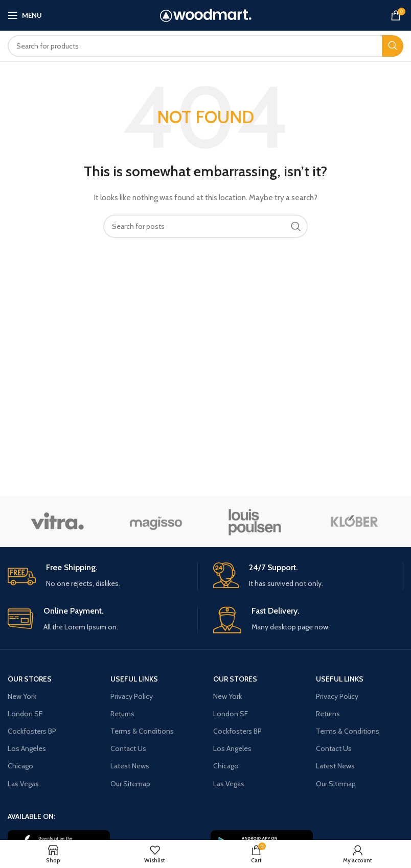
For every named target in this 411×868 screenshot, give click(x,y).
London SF (25, 714)
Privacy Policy (132, 696)
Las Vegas (23, 784)
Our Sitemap (130, 784)
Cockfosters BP (32, 731)
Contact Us (128, 748)
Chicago (20, 766)
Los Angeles (27, 748)
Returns (122, 714)
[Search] (205, 46)
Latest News (130, 766)
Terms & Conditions (142, 731)
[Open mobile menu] (25, 15)
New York (22, 696)
